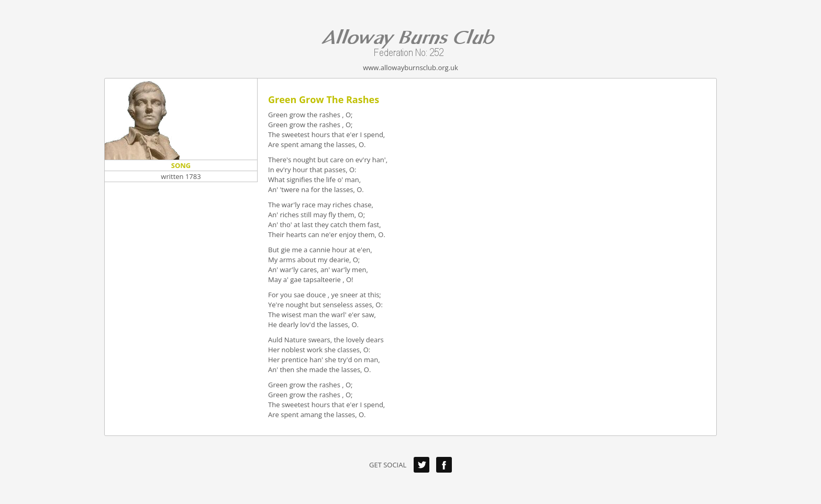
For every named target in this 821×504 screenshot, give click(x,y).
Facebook (444, 465)
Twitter (421, 465)
